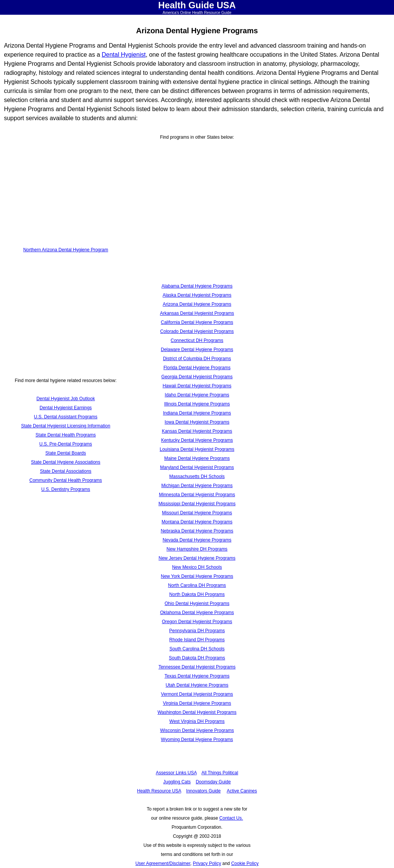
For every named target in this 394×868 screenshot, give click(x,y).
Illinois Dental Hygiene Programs (197, 404)
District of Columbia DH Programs (197, 359)
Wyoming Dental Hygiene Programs (197, 740)
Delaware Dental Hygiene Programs (197, 350)
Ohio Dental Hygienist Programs (197, 603)
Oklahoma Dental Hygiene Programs (197, 613)
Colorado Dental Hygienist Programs (197, 331)
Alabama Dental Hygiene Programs (197, 286)
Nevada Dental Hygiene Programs (197, 540)
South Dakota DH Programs (197, 658)
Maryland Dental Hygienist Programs (197, 467)
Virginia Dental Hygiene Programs (197, 703)
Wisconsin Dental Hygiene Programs (197, 730)
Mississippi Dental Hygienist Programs (197, 504)
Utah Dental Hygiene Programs (197, 685)
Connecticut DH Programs (197, 340)
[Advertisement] (66, 180)
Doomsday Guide (213, 782)
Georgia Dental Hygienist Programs (197, 377)
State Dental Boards (66, 453)
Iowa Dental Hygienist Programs (197, 422)
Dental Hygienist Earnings (66, 408)
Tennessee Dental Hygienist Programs (197, 667)
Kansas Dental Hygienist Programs (197, 431)
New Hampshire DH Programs (197, 549)
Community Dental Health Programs (66, 480)
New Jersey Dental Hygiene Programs (197, 558)
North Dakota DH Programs (197, 594)
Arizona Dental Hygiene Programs (197, 304)
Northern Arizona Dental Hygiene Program (66, 250)
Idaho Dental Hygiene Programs (197, 395)
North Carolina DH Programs (197, 585)
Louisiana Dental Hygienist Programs (197, 449)
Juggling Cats (177, 782)
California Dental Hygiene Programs (197, 322)
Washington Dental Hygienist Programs (197, 712)
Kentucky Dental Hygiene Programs (197, 440)
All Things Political (220, 773)
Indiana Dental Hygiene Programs (197, 413)
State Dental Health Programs (66, 435)
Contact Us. (231, 818)
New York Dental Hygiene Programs (197, 576)
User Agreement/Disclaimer (163, 863)
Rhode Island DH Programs (197, 640)
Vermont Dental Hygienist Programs (197, 694)
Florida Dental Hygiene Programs (197, 368)
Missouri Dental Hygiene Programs (197, 513)
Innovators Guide (203, 791)
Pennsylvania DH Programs (197, 631)
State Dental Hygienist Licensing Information (66, 426)
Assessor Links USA (176, 773)
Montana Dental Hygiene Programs (197, 522)
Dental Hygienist (124, 55)
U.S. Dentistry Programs (66, 489)
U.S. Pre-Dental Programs (66, 444)
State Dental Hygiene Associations (66, 462)
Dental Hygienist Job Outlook (66, 399)
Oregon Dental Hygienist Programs (197, 622)
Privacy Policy (207, 863)
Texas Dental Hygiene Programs (197, 676)
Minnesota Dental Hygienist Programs (197, 495)
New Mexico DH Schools (197, 567)
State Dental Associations (66, 471)
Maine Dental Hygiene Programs (197, 458)
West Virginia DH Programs (197, 721)
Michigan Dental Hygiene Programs (197, 486)
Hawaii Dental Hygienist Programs (197, 386)
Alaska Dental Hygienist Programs (197, 295)
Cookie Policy (245, 863)
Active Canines (242, 791)
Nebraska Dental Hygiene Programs (197, 531)
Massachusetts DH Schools (197, 477)
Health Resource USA (159, 791)
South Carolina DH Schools (197, 649)
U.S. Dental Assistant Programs (66, 417)
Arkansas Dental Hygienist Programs (197, 313)
